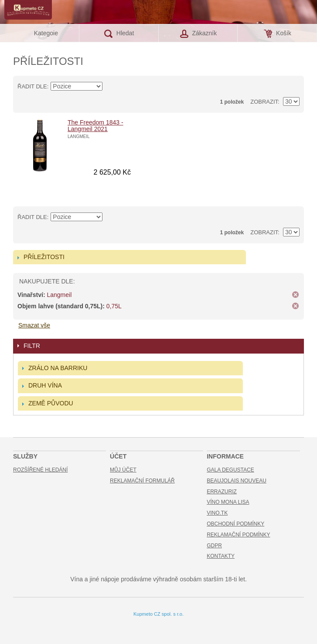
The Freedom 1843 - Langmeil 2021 (95, 126)
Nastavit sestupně (111, 87)
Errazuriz (222, 492)
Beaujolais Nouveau (237, 481)
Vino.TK (217, 513)
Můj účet (123, 470)
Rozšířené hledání (40, 470)
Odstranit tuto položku (295, 295)
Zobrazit (264, 102)
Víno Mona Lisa (228, 502)
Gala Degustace (230, 470)
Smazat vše (34, 325)
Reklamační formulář (142, 481)
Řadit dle (32, 86)
